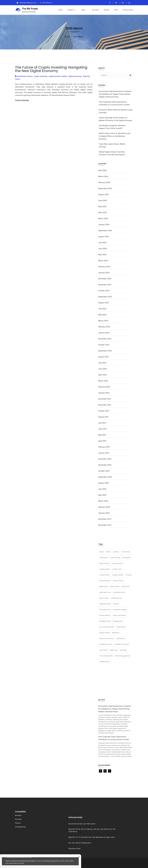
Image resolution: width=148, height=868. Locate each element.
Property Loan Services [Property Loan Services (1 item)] (107, 638)
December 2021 (105, 399)
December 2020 (105, 459)
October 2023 (104, 291)
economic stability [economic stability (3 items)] (118, 575)
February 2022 (104, 387)
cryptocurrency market (58, 76)
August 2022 (103, 357)
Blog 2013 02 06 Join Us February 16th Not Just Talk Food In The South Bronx (114, 825)
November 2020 (105, 465)
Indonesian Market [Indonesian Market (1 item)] (105, 604)
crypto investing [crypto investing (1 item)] (115, 558)
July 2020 (102, 489)
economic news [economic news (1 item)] (117, 569)
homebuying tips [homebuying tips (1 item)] (116, 598)
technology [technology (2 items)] (123, 650)
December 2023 (105, 279)
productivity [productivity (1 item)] (116, 633)
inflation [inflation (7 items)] (116, 604)
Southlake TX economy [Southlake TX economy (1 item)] (122, 644)
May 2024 (102, 255)
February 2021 (104, 447)
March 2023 (103, 321)
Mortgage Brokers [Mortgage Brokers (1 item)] (105, 621)
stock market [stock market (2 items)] (103, 650)
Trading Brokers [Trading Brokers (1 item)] (105, 662)
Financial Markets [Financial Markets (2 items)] (105, 581)
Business (18, 815)
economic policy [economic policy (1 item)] (105, 575)
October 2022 (104, 345)
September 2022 (105, 351)
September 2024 (105, 231)
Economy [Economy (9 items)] (129, 575)
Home (61, 10)
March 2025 (103, 219)
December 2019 (105, 519)
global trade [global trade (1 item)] (126, 586)
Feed (103, 700)
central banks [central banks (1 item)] (104, 558)
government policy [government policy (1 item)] (119, 592)
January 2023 (104, 333)
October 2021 (104, 411)
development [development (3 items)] (126, 558)
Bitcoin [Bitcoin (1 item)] (102, 552)
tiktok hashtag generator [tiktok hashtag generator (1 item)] (123, 656)
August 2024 (103, 237)
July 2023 (102, 309)
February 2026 (104, 182)
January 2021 (104, 453)
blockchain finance (25, 76)
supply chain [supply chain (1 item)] (114, 650)
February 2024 (104, 267)
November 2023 (105, 285)
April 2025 (103, 213)
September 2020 (105, 477)
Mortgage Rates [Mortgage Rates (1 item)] (118, 621)
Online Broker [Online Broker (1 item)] (121, 627)
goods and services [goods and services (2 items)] (105, 592)
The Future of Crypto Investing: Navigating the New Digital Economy (51, 69)
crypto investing (41, 76)
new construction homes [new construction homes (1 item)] (107, 627)
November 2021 (105, 405)
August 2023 (103, 303)
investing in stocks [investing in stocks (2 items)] (105, 610)
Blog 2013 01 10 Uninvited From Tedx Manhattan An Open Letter (114, 832)
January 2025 (104, 225)
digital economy (75, 76)
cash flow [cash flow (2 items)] (116, 552)
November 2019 (105, 525)
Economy (18, 819)
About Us (71, 10)
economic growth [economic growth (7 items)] (117, 563)
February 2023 (104, 327)
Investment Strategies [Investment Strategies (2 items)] (120, 610)
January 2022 (104, 393)
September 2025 (105, 189)
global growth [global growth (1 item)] (104, 586)
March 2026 (103, 176)
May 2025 (102, 207)
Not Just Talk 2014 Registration (108, 839)
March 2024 (103, 261)
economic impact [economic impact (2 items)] (105, 569)
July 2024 (102, 243)
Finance (18, 823)
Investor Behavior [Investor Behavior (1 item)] (105, 615)
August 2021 (103, 417)
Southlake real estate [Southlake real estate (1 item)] (106, 644)
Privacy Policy (128, 10)
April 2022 (103, 375)
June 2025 (103, 201)
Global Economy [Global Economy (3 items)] (118, 581)
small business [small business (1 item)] (121, 638)
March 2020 (103, 501)
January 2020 (104, 513)
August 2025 (103, 195)
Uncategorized (20, 827)
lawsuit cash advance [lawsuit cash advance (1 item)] (119, 615)
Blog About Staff (103, 845)
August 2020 (103, 483)
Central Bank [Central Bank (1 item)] (126, 552)
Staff (116, 10)
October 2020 (104, 471)
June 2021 (103, 429)
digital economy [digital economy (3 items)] (104, 563)
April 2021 (103, 441)
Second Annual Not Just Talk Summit (110, 818)
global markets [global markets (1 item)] (115, 586)
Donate (106, 10)
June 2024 (103, 249)
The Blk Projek (33, 10)
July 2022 (102, 363)
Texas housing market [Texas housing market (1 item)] (106, 656)
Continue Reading (22, 100)
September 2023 (105, 297)
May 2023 (102, 315)
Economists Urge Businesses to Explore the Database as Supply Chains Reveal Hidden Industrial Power (115, 94)
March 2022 (103, 381)
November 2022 (105, 339)
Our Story (95, 10)
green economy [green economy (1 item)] (104, 598)
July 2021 (102, 423)
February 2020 (104, 507)
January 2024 (104, 273)
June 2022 (103, 369)
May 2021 (102, 435)
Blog (83, 10)
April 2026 (103, 170)
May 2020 (102, 495)
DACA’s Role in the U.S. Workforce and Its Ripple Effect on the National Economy (115, 136)
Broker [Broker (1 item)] (109, 552)
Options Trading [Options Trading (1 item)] (105, 633)
